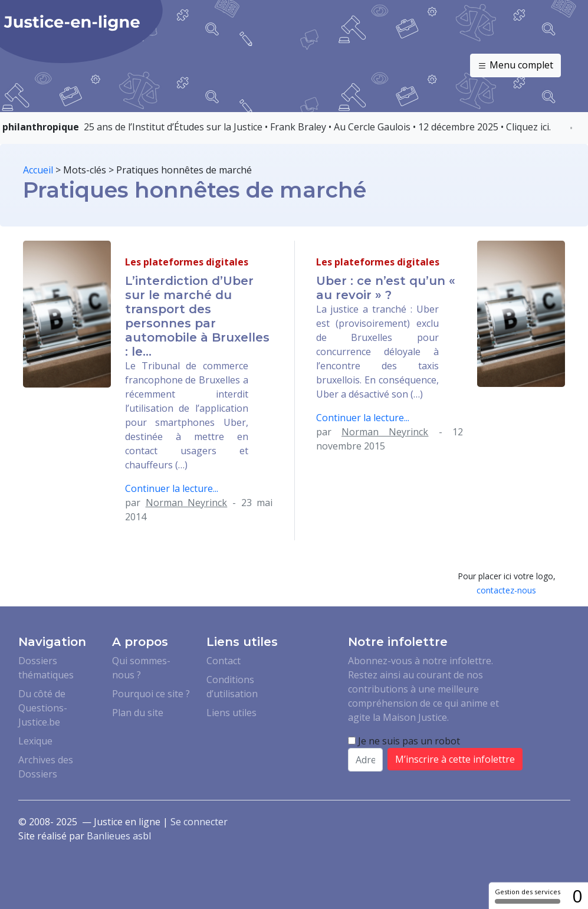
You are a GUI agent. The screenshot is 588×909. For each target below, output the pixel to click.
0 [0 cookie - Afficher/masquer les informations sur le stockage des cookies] (577, 896)
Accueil (38, 170)
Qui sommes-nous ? (141, 668)
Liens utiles (231, 713)
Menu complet (515, 65)
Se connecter (199, 822)
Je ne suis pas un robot (404, 741)
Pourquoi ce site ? (151, 694)
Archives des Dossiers (46, 767)
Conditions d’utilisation (232, 687)
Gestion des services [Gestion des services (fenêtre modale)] (528, 895)
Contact (224, 661)
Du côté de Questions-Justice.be (43, 708)
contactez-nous (506, 590)
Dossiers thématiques (46, 668)
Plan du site (138, 713)
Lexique (35, 741)
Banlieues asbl (119, 836)
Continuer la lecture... (172, 488)
